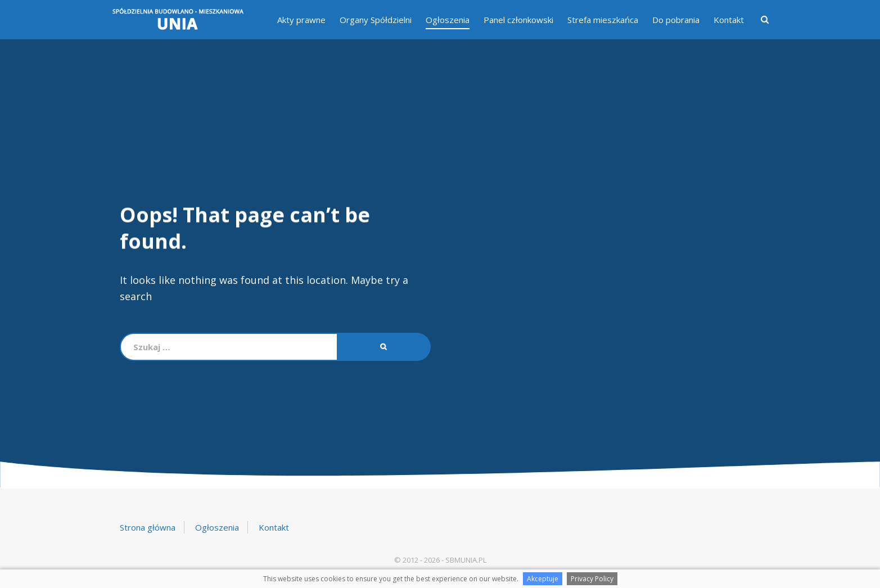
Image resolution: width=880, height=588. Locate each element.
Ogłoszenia (448, 20)
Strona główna (148, 527)
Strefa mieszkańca (603, 20)
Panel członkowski (518, 20)
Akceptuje (543, 579)
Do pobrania (676, 20)
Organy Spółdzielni (376, 20)
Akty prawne (301, 20)
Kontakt (729, 20)
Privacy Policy (592, 579)
